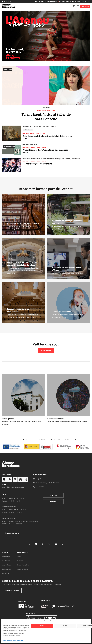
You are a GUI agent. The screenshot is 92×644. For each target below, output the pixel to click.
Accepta (42, 626)
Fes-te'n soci (85, 6)
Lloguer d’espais (51, 1)
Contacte (53, 502)
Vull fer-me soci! (46, 351)
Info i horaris (39, 1)
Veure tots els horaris (12, 533)
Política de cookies (7, 641)
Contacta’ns (86, 1)
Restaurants (6, 573)
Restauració (76, 1)
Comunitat (20, 561)
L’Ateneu (19, 557)
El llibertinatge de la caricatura (37, 164)
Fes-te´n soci (53, 495)
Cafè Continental (28, 130)
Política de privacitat (18, 641)
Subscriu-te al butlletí (12, 591)
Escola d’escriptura (23, 565)
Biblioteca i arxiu (7, 569)
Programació (6, 557)
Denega (65, 626)
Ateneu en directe (64, 1)
